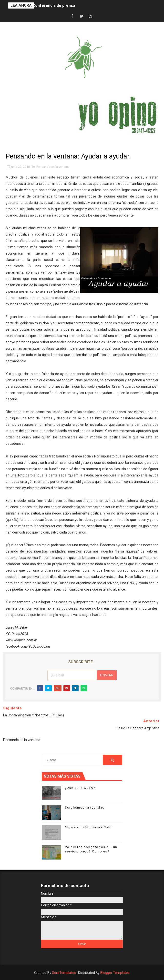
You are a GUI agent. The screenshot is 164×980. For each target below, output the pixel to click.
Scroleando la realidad (85, 807)
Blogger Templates (115, 973)
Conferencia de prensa (54, 5)
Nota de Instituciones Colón (89, 827)
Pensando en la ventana (53, 167)
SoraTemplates (64, 973)
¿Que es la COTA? (80, 788)
